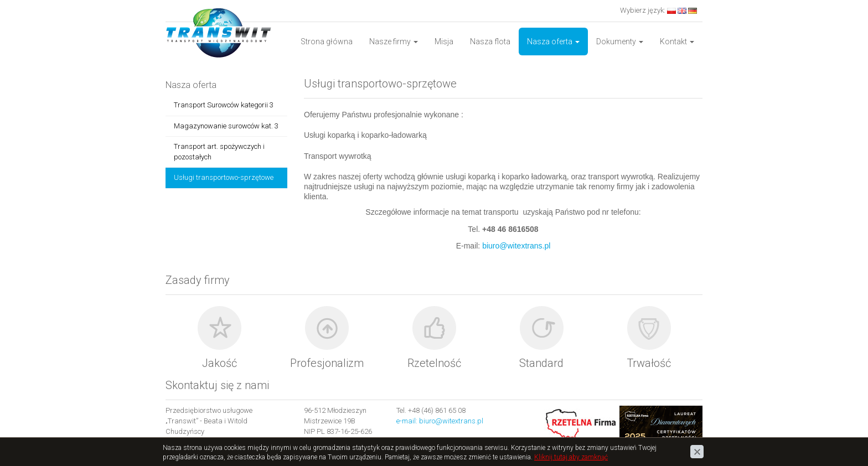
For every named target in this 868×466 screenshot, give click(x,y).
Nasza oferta (553, 42)
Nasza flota (490, 42)
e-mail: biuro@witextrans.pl (440, 421)
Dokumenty (620, 42)
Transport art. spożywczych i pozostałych (219, 152)
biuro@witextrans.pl (516, 246)
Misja (444, 42)
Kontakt (677, 42)
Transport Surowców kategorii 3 (224, 105)
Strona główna (327, 42)
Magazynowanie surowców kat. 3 (226, 126)
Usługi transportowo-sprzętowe (224, 177)
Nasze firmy (394, 42)
